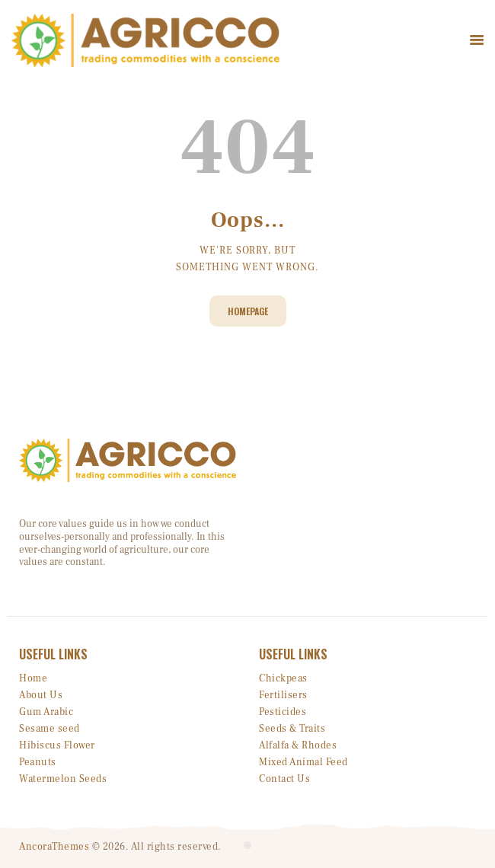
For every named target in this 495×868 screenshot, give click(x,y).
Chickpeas (283, 678)
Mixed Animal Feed (303, 762)
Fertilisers (283, 695)
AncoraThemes (54, 847)
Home (33, 678)
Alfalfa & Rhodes (298, 745)
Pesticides (283, 712)
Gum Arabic (46, 712)
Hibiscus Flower (57, 745)
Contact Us (284, 779)
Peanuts (38, 762)
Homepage (248, 311)
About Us (41, 695)
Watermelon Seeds (63, 779)
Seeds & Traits (292, 729)
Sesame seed (49, 729)
